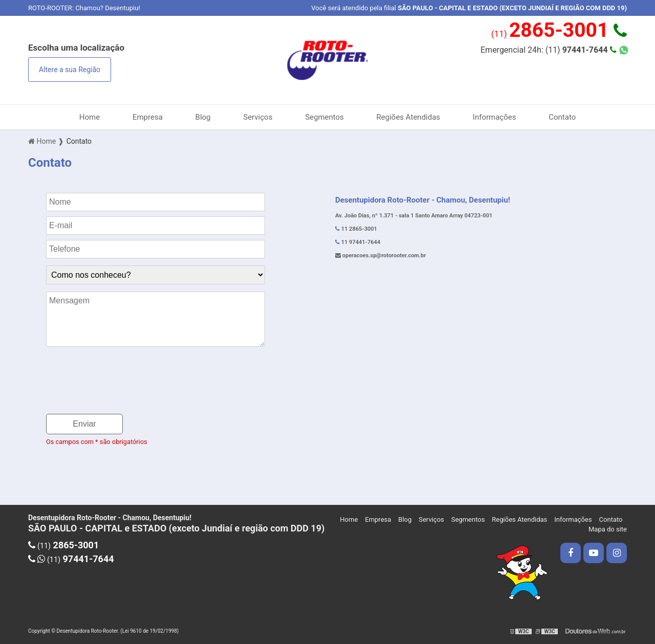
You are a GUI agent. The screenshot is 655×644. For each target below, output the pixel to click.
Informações (495, 117)
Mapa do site (608, 529)
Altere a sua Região (70, 70)
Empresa (148, 117)
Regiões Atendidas (409, 117)
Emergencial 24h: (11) (549, 50)
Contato (562, 117)
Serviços (258, 117)
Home (90, 117)
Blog (203, 117)
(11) (559, 30)
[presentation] (124, 386)
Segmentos (324, 117)
